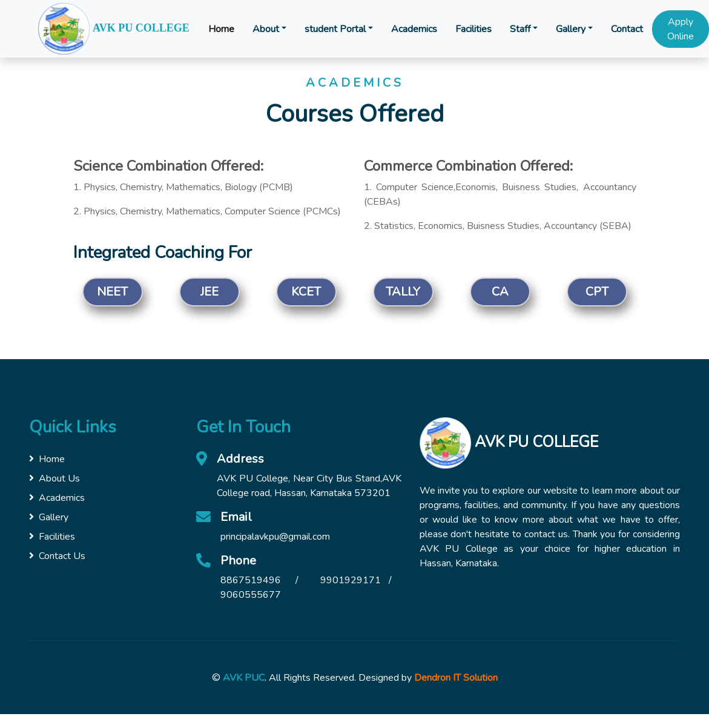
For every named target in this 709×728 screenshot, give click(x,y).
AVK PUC (244, 678)
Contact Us (57, 556)
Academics (414, 29)
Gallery (571, 29)
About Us (54, 478)
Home (221, 29)
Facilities (473, 29)
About (266, 29)
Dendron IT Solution (456, 678)
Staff (520, 29)
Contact (627, 29)
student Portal (335, 29)
